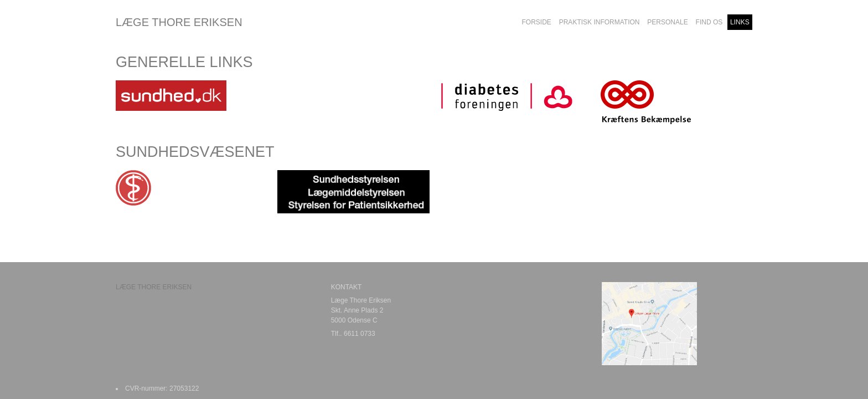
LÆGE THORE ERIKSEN (179, 22)
